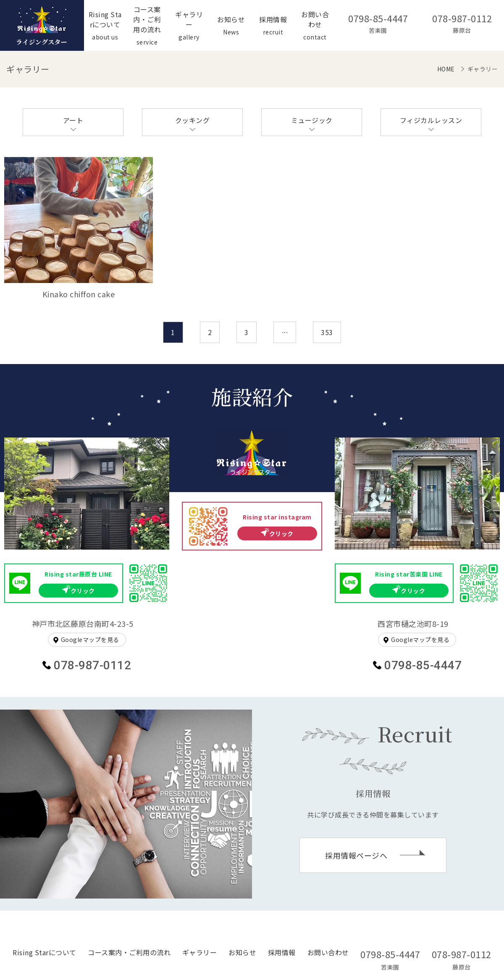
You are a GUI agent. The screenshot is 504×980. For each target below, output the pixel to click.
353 (327, 332)
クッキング (193, 120)
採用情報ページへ (356, 855)
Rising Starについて (45, 952)
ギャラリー (200, 952)
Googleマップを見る (90, 639)
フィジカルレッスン (431, 120)
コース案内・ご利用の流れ (129, 952)
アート (73, 120)
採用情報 (282, 952)
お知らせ (242, 952)
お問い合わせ (328, 952)
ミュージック (312, 120)
